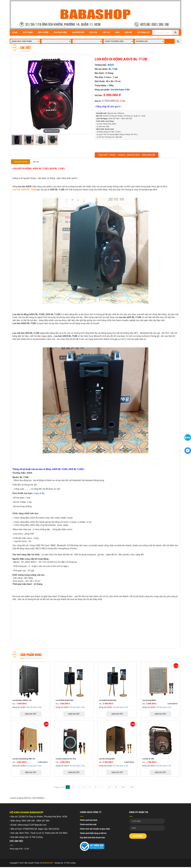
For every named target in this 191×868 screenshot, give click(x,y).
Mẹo (117, 32)
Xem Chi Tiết (31, 714)
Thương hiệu (60, 32)
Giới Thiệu (28, 32)
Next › (123, 787)
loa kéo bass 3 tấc (120, 90)
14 (109, 787)
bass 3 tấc (40, 493)
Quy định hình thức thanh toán (92, 838)
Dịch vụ (93, 32)
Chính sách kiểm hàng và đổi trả (93, 833)
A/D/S (111, 65)
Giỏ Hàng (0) (143, 32)
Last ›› (132, 787)
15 (116, 787)
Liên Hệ (128, 32)
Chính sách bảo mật (88, 824)
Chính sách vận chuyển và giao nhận (95, 829)
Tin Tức (106, 32)
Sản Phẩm (43, 32)
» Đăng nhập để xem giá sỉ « (108, 106)
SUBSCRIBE (138, 836)
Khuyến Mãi (78, 32)
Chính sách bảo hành (89, 820)
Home (15, 32)
